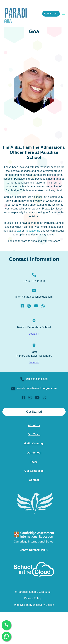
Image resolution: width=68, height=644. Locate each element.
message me (32, 231)
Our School (34, 453)
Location (34, 334)
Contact (34, 480)
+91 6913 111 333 (34, 379)
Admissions (51, 14)
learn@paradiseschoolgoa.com (34, 388)
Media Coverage (34, 444)
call (19, 231)
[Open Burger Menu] (63, 14)
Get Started (34, 412)
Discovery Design (44, 605)
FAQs (34, 462)
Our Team (34, 434)
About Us (34, 425)
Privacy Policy (33, 598)
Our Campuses (34, 471)
